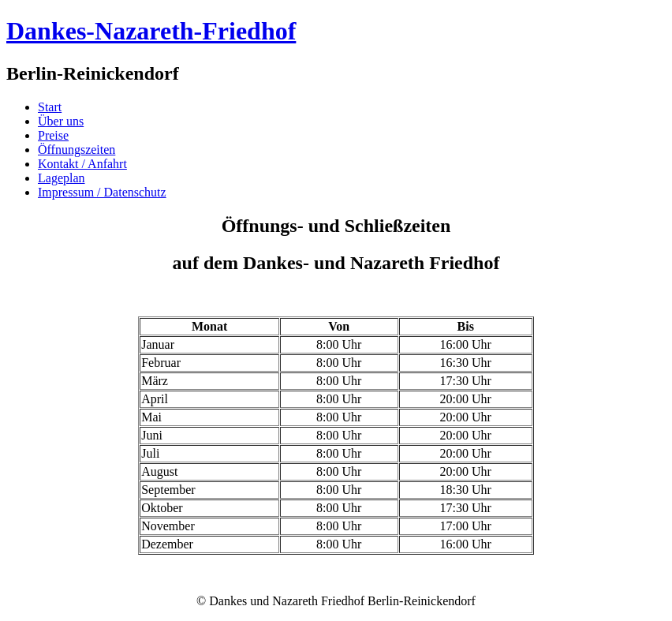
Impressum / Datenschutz (102, 192)
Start (50, 107)
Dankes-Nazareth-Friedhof (151, 31)
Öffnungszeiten (77, 150)
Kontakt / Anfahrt (82, 164)
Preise (53, 135)
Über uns (61, 121)
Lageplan (62, 178)
